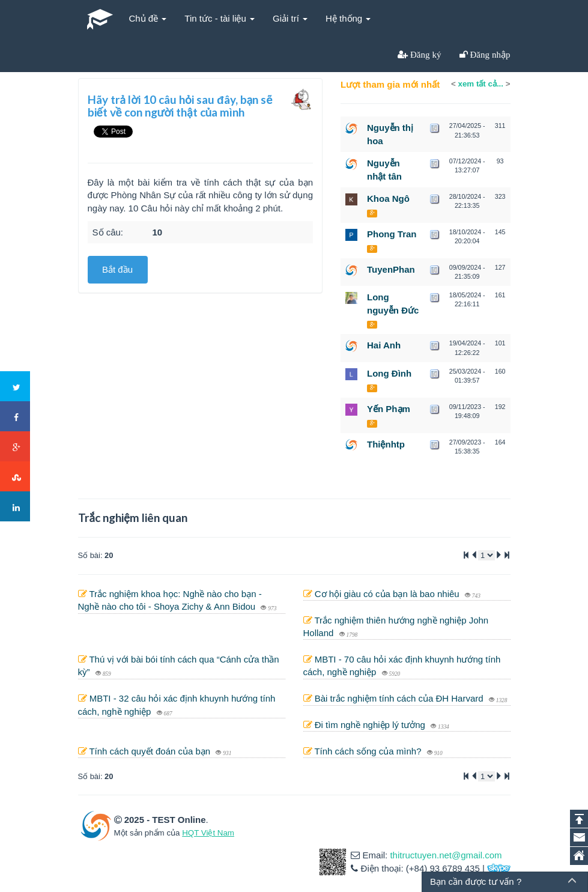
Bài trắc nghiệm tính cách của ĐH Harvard (400, 698)
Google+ (16, 447)
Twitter (16, 387)
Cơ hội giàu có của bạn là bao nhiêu (388, 594)
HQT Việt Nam (208, 833)
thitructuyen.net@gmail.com (446, 855)
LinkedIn (16, 507)
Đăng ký (425, 54)
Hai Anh (384, 345)
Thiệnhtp (386, 444)
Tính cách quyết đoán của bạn (151, 751)
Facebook (16, 417)
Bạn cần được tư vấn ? (476, 881)
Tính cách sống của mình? (369, 751)
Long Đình (389, 373)
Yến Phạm (389, 409)
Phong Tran (392, 234)
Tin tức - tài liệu (220, 18)
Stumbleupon (16, 477)
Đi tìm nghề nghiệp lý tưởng (371, 725)
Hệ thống (348, 18)
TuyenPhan (391, 269)
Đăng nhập (489, 54)
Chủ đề (148, 18)
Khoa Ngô (388, 199)
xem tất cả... (481, 84)
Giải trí (290, 18)
